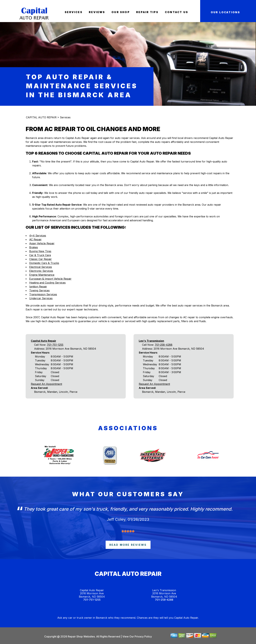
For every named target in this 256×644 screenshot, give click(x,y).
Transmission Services (43, 294)
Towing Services (39, 290)
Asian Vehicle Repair (42, 243)
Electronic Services (41, 271)
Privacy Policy (143, 636)
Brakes (34, 247)
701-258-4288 (164, 345)
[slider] (128, 531)
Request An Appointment (46, 384)
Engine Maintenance (42, 275)
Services (74, 12)
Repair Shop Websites (81, 636)
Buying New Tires (40, 251)
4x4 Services (38, 236)
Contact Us (176, 12)
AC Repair (35, 239)
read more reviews (128, 545)
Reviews (97, 12)
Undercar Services (41, 298)
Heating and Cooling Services (47, 283)
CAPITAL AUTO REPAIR (41, 117)
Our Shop (121, 12)
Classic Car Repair (40, 259)
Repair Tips (147, 12)
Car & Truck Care (40, 255)
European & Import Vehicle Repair (50, 279)
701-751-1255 (55, 345)
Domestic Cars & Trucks (44, 263)
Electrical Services (41, 267)
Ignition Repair (38, 287)
